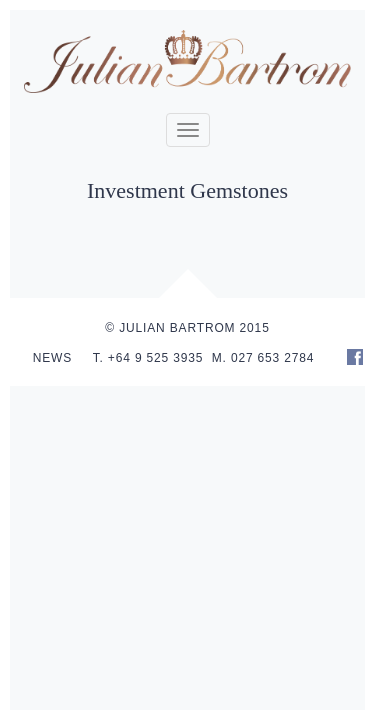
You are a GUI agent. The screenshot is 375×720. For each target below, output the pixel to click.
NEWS (52, 358)
